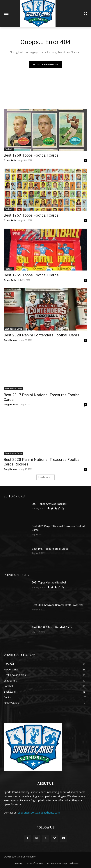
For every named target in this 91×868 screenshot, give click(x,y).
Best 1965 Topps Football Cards (31, 275)
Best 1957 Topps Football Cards (31, 215)
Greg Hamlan (11, 340)
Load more (45, 477)
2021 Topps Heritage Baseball (49, 583)
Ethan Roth (10, 160)
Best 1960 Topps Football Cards (31, 155)
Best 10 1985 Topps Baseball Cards (52, 627)
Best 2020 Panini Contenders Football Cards (41, 335)
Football (9, 149)
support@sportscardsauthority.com (39, 813)
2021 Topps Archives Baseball (49, 504)
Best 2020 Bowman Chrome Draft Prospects (58, 605)
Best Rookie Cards (13, 329)
